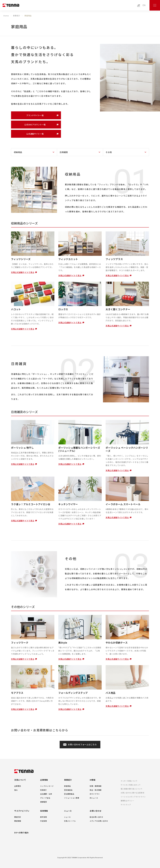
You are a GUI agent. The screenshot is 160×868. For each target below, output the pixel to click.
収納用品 (18, 152)
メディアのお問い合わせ (99, 821)
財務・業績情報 (96, 786)
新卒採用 (44, 817)
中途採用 (44, 821)
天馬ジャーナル (70, 821)
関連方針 (18, 817)
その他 (109, 152)
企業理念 (18, 786)
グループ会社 (45, 798)
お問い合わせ (96, 811)
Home (6, 16)
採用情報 (44, 811)
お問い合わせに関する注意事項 (132, 793)
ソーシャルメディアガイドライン (133, 797)
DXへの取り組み (21, 833)
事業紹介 (17, 16)
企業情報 (44, 780)
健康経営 (44, 802)
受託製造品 (68, 790)
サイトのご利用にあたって (131, 785)
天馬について (20, 780)
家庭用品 (67, 786)
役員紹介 (44, 790)
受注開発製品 (69, 794)
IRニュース (94, 798)
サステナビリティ (22, 811)
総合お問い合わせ (96, 817)
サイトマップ (126, 805)
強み (16, 790)
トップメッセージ (47, 786)
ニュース (68, 811)
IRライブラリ (95, 794)
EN (144, 5)
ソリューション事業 (72, 798)
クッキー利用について (129, 781)
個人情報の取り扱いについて (132, 789)
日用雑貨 (64, 152)
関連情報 (18, 821)
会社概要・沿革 (46, 794)
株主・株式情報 (96, 790)
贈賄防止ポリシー (127, 801)
